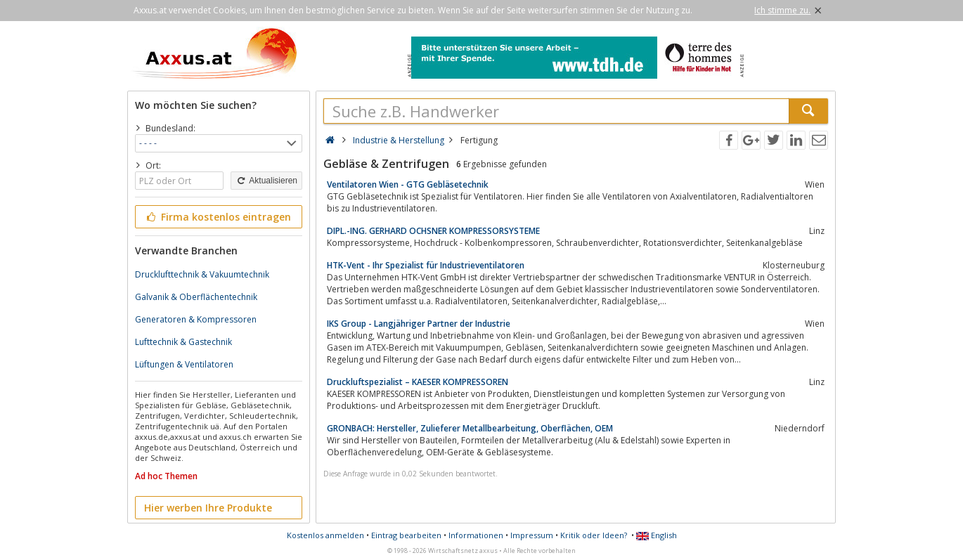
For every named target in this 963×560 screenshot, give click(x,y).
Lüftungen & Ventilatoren (184, 364)
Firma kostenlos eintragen (218, 217)
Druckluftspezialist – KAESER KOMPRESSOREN (418, 382)
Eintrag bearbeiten (406, 535)
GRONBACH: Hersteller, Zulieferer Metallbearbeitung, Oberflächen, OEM (470, 428)
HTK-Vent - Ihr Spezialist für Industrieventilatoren (426, 265)
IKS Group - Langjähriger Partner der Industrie (419, 324)
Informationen (476, 535)
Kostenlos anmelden (325, 535)
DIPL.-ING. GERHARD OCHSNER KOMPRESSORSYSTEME (433, 231)
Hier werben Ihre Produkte (208, 508)
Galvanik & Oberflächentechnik (196, 297)
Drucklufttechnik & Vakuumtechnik (202, 274)
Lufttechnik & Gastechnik (183, 342)
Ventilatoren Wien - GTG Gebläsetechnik (408, 184)
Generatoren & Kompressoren (196, 319)
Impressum (532, 535)
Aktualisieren (266, 181)
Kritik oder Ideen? (594, 535)
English (657, 535)
